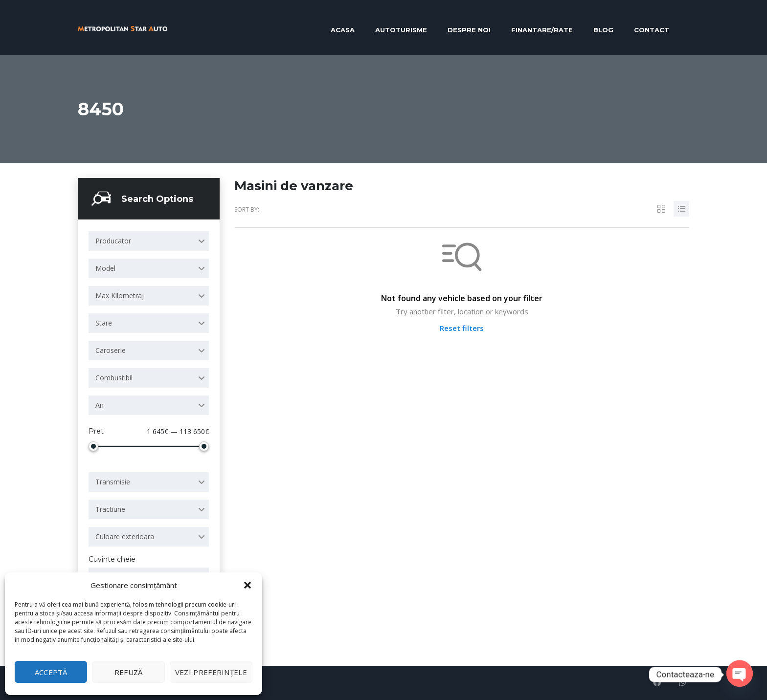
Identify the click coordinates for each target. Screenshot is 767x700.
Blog (603, 30)
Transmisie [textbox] (113, 482)
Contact (652, 30)
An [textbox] (100, 405)
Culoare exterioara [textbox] (125, 536)
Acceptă (51, 672)
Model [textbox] (105, 268)
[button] (248, 585)
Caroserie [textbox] (111, 350)
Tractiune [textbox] (110, 509)
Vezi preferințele (211, 672)
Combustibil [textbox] (114, 378)
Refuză (129, 672)
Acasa (343, 30)
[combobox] (149, 241)
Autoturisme (401, 30)
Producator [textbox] (113, 241)
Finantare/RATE (542, 30)
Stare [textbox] (104, 323)
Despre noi (469, 30)
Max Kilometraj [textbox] (120, 295)
